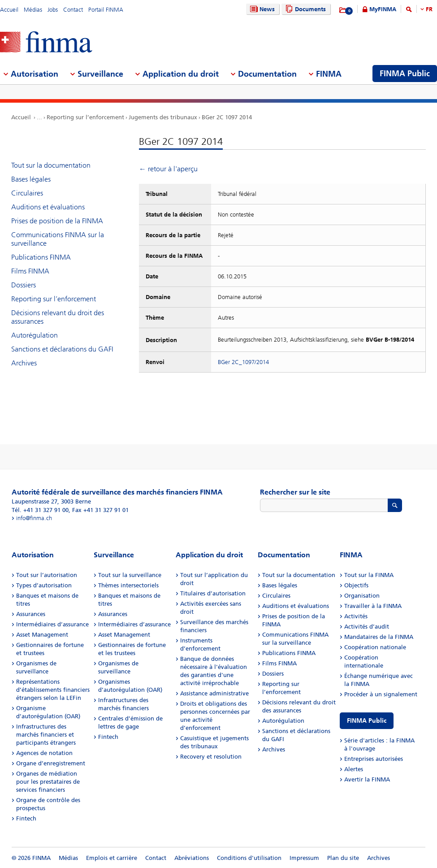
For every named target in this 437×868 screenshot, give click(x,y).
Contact (73, 10)
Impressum (304, 858)
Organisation (362, 596)
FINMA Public (367, 721)
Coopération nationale (375, 647)
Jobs (53, 10)
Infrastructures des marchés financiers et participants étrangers (46, 735)
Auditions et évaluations (48, 207)
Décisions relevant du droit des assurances (58, 317)
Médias (33, 10)
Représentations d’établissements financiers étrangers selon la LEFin (53, 690)
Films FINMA (30, 271)
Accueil (9, 10)
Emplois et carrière (112, 858)
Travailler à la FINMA (373, 606)
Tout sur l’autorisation (47, 575)
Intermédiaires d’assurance (52, 624)
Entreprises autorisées (374, 759)
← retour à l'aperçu (168, 169)
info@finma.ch (34, 518)
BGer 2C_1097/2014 (243, 362)
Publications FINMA (41, 257)
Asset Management (42, 635)
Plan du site (343, 858)
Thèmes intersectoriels (128, 585)
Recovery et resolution (211, 757)
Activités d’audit (367, 627)
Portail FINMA (106, 10)
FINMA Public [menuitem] (405, 74)
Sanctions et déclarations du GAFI (62, 349)
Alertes (354, 769)
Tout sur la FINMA (369, 575)
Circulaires (27, 193)
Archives (24, 363)
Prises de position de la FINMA (57, 221)
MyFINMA (383, 9)
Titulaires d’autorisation (213, 593)
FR (429, 9)
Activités (356, 616)
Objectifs (356, 585)
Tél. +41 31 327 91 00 (40, 510)
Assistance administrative (214, 693)
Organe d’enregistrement (51, 763)
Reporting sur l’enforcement (85, 117)
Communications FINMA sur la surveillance (58, 239)
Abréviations (192, 858)
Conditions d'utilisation (249, 858)
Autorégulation (35, 335)
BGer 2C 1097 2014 (227, 117)
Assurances (31, 614)
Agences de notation (44, 753)
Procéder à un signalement (381, 694)
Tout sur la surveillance (130, 575)
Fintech (26, 818)
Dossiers (24, 285)
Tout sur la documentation (51, 165)
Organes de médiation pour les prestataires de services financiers (48, 782)
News (261, 9)
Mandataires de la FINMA (379, 637)
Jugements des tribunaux (163, 117)
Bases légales (31, 179)
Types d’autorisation (44, 585)
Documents (305, 9)
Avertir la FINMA (367, 779)
